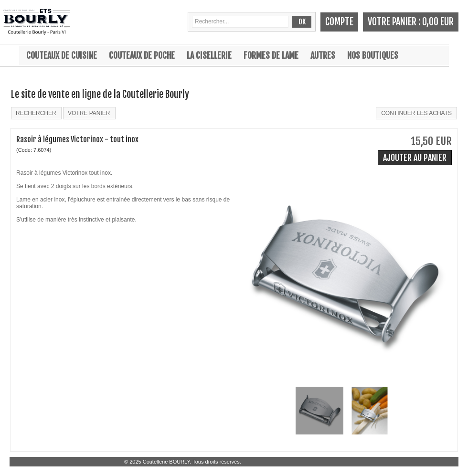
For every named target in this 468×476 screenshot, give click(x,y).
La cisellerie (209, 55)
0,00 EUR (438, 22)
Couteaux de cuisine (62, 55)
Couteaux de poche (142, 55)
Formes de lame (271, 55)
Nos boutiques (373, 55)
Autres (323, 55)
